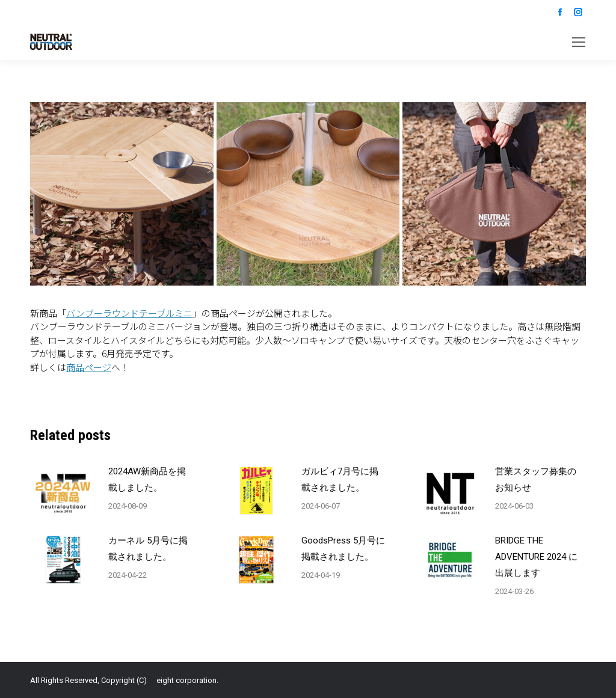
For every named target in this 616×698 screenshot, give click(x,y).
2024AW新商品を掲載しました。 (147, 479)
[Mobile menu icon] (579, 42)
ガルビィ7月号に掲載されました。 (340, 479)
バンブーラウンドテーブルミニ (129, 313)
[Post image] (63, 491)
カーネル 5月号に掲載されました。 (148, 549)
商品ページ (89, 367)
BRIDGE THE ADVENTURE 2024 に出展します (536, 557)
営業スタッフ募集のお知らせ (536, 479)
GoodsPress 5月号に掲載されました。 (343, 549)
